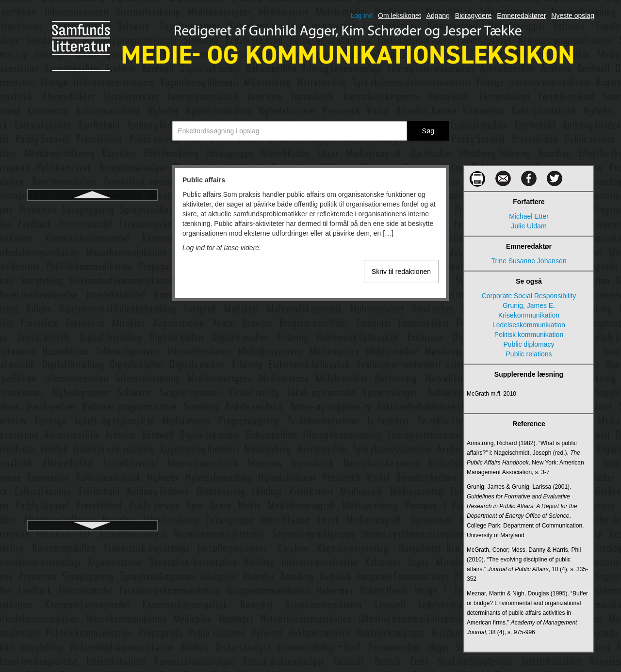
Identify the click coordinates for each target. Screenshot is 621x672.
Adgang (438, 16)
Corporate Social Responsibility (529, 296)
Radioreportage (92, 516)
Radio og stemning (92, 367)
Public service (92, 280)
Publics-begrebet (92, 315)
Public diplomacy (92, 227)
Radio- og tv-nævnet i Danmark (92, 384)
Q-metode (92, 350)
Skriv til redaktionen (401, 272)
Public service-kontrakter (92, 297)
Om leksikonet (400, 16)
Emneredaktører (521, 16)
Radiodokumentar (92, 402)
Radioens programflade (92, 472)
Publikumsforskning (92, 332)
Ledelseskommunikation (529, 325)
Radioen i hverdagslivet (92, 437)
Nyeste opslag (573, 16)
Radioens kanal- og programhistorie (92, 454)
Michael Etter (529, 216)
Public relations (92, 262)
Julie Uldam (529, 226)
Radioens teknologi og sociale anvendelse (92, 494)
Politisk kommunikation (529, 335)
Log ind (361, 16)
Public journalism (92, 245)
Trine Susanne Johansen (529, 261)
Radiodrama (92, 419)
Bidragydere (474, 16)
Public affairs (92, 210)
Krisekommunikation (529, 315)
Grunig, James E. (529, 305)
